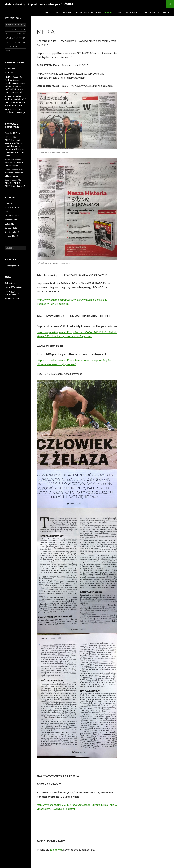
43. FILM (9, 73)
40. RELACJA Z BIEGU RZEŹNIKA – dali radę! (15, 183)
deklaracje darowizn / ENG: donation (82, 12)
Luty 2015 (10, 224)
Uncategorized (12, 266)
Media (108, 12)
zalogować (56, 850)
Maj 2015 (9, 212)
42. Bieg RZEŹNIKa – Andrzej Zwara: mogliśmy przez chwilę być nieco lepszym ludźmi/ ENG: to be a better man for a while (15, 146)
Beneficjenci (150, 12)
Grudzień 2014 (12, 232)
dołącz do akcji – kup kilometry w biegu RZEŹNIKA (39, 4)
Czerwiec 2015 (12, 207)
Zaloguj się (10, 283)
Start (47, 12)
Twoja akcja (131, 12)
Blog (56, 12)
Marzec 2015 (11, 220)
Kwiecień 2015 (12, 216)
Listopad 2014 (11, 236)
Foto (118, 12)
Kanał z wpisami (14, 287)
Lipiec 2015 (10, 203)
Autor (166, 12)
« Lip (8, 51)
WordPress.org (12, 298)
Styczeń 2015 (11, 228)
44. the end (10, 69)
